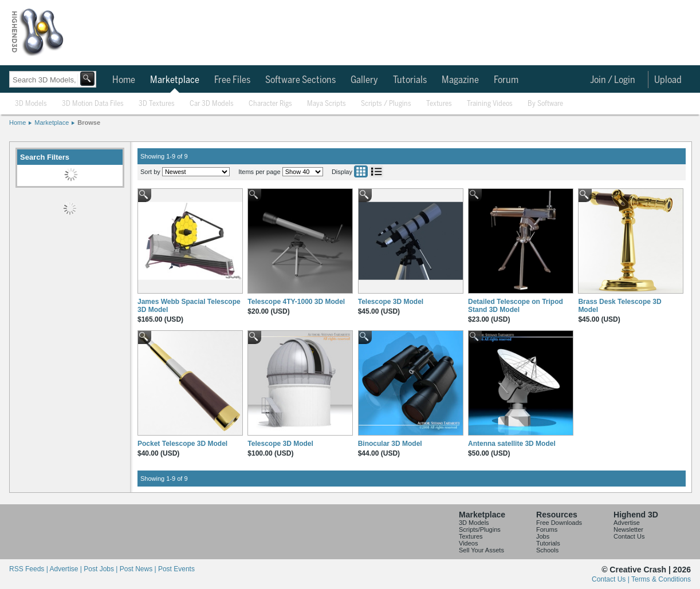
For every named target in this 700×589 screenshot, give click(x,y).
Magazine (460, 80)
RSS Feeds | (29, 569)
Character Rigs (270, 104)
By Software (545, 104)
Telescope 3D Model (391, 302)
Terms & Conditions (661, 579)
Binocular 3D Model (390, 444)
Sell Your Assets (481, 550)
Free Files (232, 80)
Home (124, 80)
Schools (547, 550)
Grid (361, 171)
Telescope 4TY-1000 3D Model (296, 302)
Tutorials (410, 80)
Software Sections (300, 80)
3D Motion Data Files (93, 104)
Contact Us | (611, 579)
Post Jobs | (101, 569)
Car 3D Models (212, 104)
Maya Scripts (327, 104)
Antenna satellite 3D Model (512, 444)
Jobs (543, 536)
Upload (668, 80)
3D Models (31, 104)
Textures (439, 104)
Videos (468, 543)
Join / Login (613, 80)
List (376, 171)
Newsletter (628, 529)
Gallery (364, 80)
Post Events (176, 569)
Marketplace (175, 80)
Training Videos (490, 104)
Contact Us (629, 536)
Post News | (139, 569)
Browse (89, 122)
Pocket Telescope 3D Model (182, 444)
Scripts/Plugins (480, 529)
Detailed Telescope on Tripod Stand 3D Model (516, 306)
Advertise (627, 523)
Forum (506, 80)
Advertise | (66, 569)
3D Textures (157, 104)
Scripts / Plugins (386, 104)
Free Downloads (559, 523)
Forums (547, 529)
